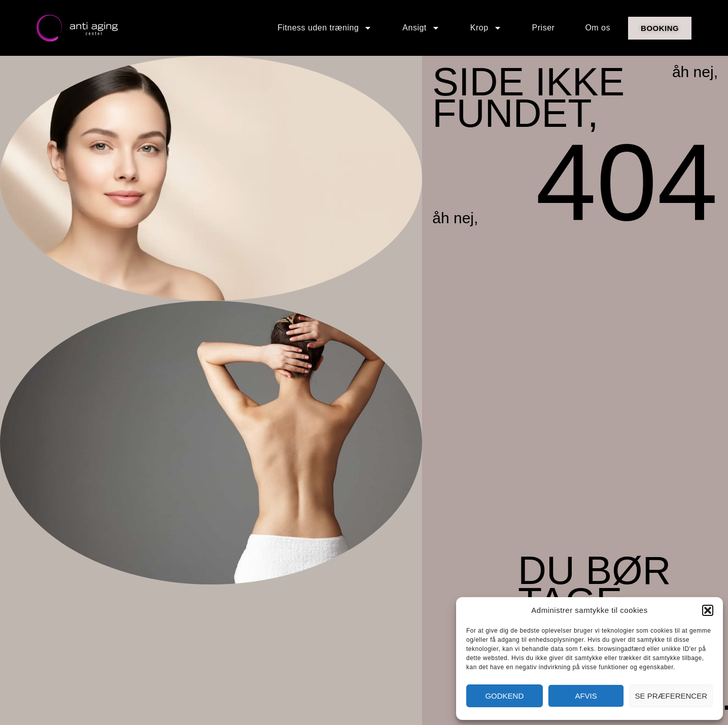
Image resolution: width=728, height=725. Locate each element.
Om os (598, 28)
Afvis (586, 696)
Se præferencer (671, 696)
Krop (486, 28)
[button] (708, 610)
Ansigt (421, 28)
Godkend (504, 696)
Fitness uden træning (325, 28)
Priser (544, 28)
